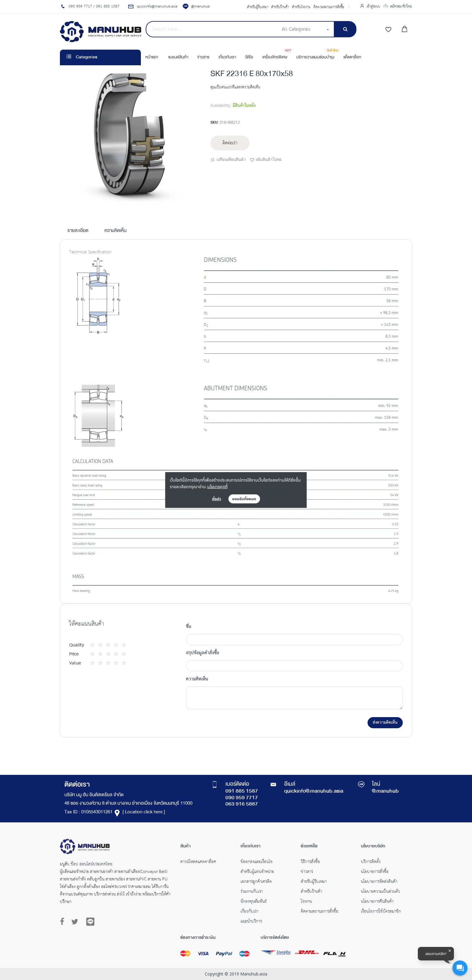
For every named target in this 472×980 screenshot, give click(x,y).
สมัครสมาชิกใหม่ (401, 6)
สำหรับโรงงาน (301, 7)
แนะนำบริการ (251, 922)
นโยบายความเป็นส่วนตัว (380, 892)
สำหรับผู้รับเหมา (258, 7)
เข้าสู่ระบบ (374, 6)
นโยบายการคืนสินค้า (377, 902)
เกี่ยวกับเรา (249, 912)
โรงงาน (306, 902)
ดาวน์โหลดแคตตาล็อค (198, 862)
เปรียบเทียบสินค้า (228, 160)
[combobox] (212, 29)
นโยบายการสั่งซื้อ (375, 872)
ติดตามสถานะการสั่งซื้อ (329, 7)
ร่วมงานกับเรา (252, 892)
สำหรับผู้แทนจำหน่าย (257, 872)
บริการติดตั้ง (371, 862)
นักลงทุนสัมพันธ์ (254, 902)
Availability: (221, 106)
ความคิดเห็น (115, 231)
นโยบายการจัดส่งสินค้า (379, 882)
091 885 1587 (242, 791)
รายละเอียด (78, 231)
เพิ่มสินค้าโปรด (266, 160)
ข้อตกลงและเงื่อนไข (257, 862)
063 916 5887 (242, 804)
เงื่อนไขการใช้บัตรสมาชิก (381, 912)
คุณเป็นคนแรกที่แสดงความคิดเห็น (235, 87)
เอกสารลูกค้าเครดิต (256, 882)
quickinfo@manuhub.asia (314, 791)
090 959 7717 (242, 798)
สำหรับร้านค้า (280, 7)
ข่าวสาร (307, 872)
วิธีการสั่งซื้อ (310, 862)
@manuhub (200, 6)
